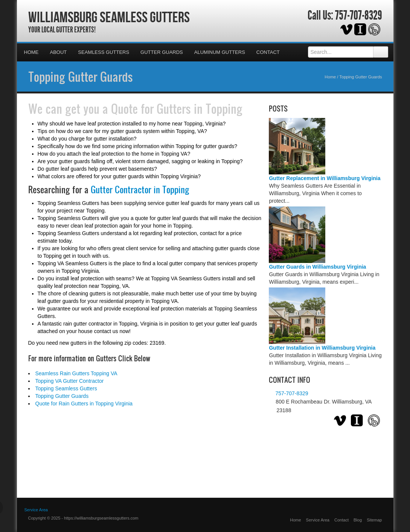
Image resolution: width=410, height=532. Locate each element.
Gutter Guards (162, 52)
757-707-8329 (359, 15)
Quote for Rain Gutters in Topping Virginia (84, 404)
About (59, 52)
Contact (268, 52)
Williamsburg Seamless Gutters (109, 17)
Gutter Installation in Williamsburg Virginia (322, 348)
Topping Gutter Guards (81, 76)
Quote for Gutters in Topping (177, 109)
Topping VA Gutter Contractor (70, 381)
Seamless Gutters (104, 52)
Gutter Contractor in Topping (140, 190)
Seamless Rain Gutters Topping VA (76, 373)
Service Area (36, 510)
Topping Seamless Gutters (66, 388)
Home (31, 52)
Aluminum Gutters (220, 52)
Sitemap (374, 520)
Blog (358, 520)
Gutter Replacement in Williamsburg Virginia (325, 178)
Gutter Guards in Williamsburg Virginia (317, 267)
